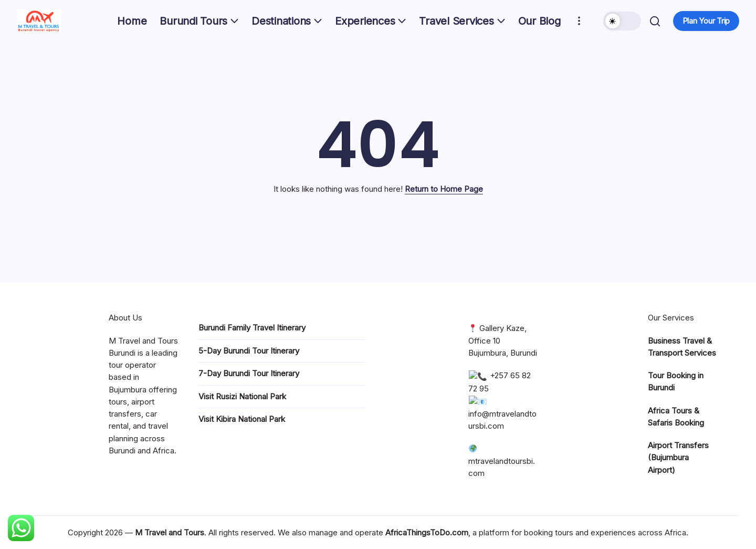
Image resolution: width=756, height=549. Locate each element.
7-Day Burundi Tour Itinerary (249, 373)
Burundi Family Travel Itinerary (252, 328)
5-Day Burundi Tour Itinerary (249, 351)
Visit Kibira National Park (242, 419)
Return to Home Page (444, 189)
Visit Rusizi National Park (242, 396)
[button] (621, 21)
